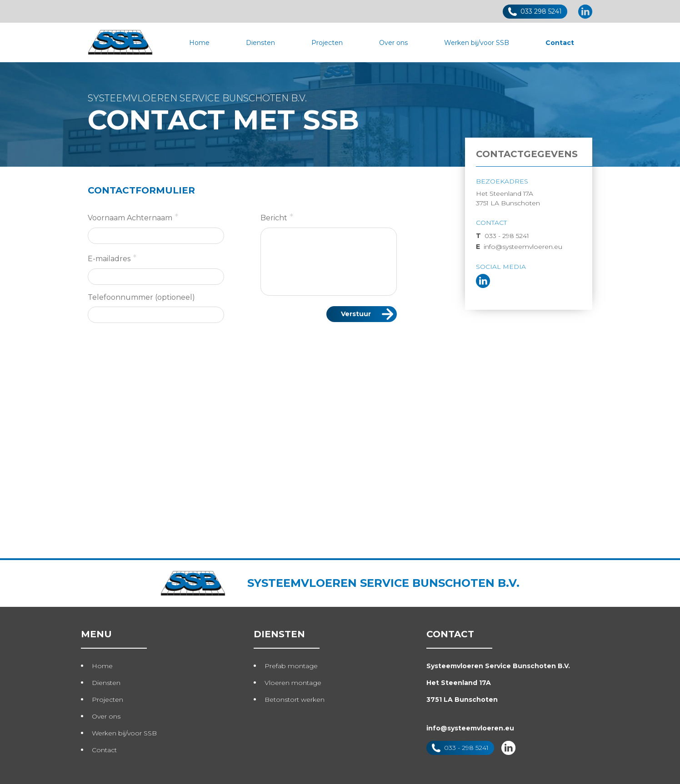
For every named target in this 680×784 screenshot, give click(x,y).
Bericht (277, 217)
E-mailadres (112, 258)
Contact (560, 43)
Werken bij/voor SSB (477, 43)
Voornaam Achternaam (133, 217)
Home (199, 43)
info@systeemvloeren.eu (519, 247)
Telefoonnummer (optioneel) (141, 297)
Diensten (260, 43)
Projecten (327, 43)
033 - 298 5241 (502, 236)
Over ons (393, 43)
